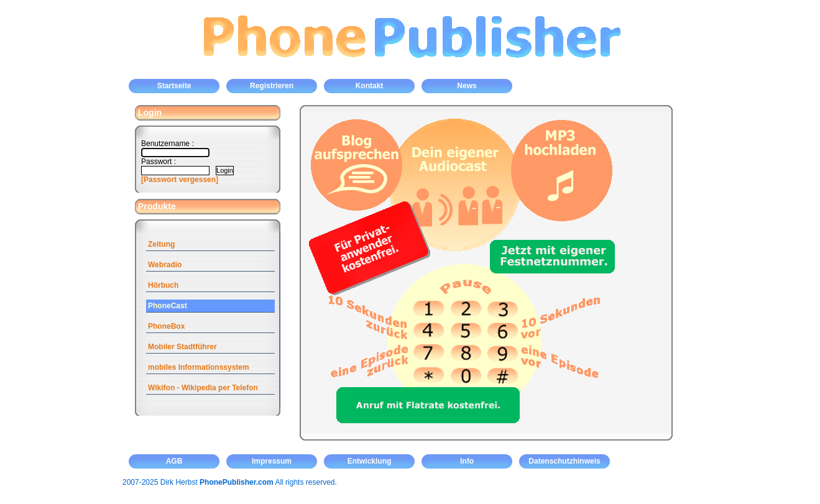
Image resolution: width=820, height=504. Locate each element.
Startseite (174, 86)
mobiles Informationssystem (199, 367)
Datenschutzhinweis (564, 461)
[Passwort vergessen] (180, 180)
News (467, 86)
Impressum (272, 461)
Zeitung (161, 244)
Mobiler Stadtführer (182, 347)
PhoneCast (168, 306)
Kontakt (370, 86)
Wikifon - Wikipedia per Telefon (203, 388)
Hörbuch (163, 285)
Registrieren (272, 86)
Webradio (165, 265)
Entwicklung (370, 461)
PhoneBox (166, 326)
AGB (174, 461)
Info (467, 461)
